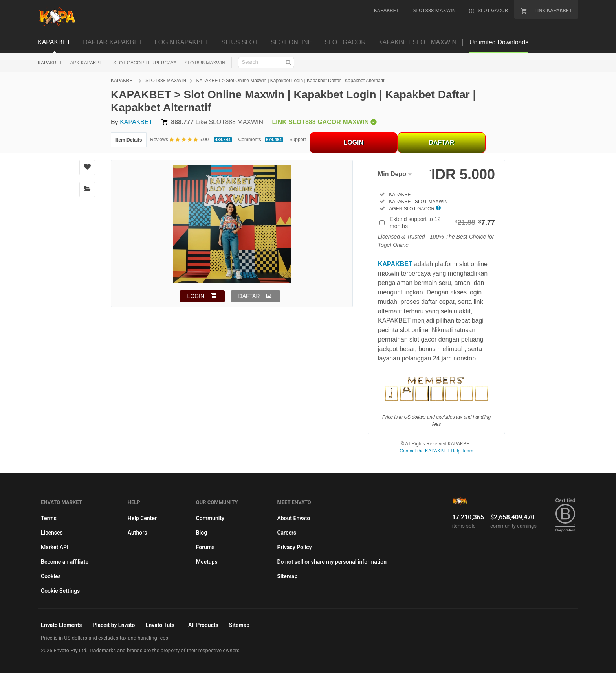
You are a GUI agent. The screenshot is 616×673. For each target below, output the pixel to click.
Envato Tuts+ (162, 625)
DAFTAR (441, 143)
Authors (137, 533)
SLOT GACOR (345, 42)
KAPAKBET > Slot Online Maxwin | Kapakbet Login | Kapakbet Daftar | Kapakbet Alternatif (290, 81)
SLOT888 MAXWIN (205, 63)
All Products (203, 625)
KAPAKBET (54, 42)
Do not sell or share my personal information (332, 562)
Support (298, 140)
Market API (55, 547)
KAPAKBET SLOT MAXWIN (417, 42)
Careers (287, 533)
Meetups (207, 562)
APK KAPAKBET (88, 63)
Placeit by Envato (114, 625)
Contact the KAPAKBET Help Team (436, 451)
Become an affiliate (65, 562)
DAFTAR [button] (249, 296)
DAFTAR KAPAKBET (113, 42)
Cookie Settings (60, 591)
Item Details (129, 140)
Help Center (142, 518)
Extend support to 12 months (442, 222)
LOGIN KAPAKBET (182, 42)
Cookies (51, 576)
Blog (202, 533)
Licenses (52, 533)
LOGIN (353, 143)
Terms (49, 518)
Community (210, 518)
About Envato (293, 518)
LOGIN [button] (196, 296)
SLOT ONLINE (291, 42)
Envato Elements (61, 625)
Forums (205, 547)
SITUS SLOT (239, 42)
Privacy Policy (294, 547)
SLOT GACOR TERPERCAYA (145, 63)
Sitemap (287, 576)
